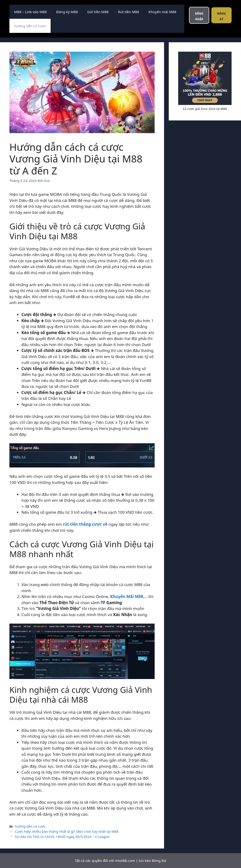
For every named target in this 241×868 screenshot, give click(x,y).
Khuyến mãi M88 (162, 12)
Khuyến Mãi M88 (127, 596)
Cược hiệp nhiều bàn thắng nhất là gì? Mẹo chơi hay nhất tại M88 (67, 831)
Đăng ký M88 (67, 12)
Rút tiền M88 (129, 12)
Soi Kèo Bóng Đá (152, 860)
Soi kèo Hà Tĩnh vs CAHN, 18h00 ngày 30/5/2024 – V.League (62, 837)
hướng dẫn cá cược (30, 26)
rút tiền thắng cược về (85, 524)
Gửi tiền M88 (98, 12)
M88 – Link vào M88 (30, 12)
